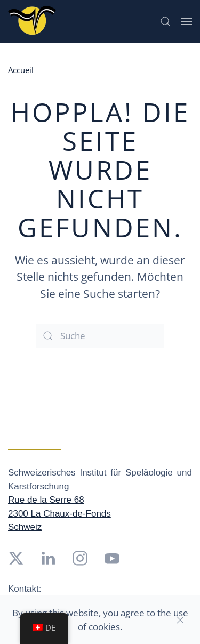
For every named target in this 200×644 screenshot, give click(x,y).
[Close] (180, 620)
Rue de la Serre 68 (46, 500)
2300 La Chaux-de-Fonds (59, 514)
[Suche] (100, 336)
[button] (165, 21)
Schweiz (25, 527)
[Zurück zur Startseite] (32, 21)
